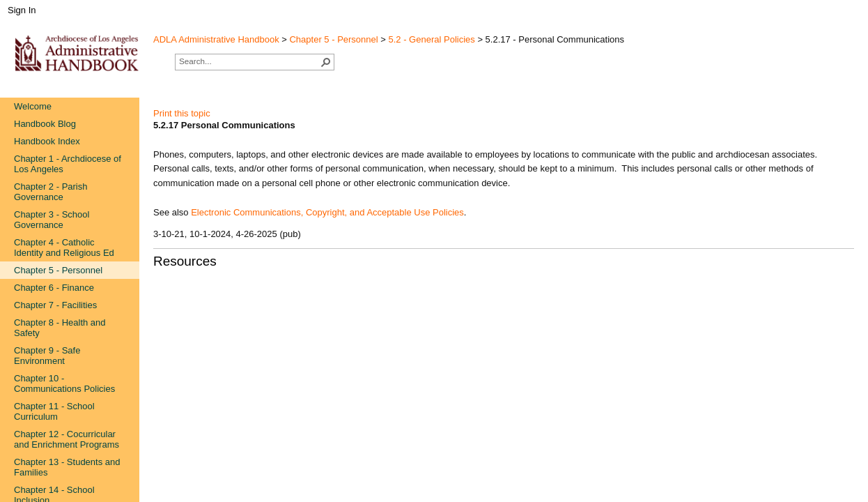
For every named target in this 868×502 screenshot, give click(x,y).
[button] (326, 62)
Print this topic (182, 113)
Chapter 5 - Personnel (333, 39)
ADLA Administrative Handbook (216, 39)
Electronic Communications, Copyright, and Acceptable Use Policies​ (327, 212)
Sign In (22, 10)
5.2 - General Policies (432, 39)
